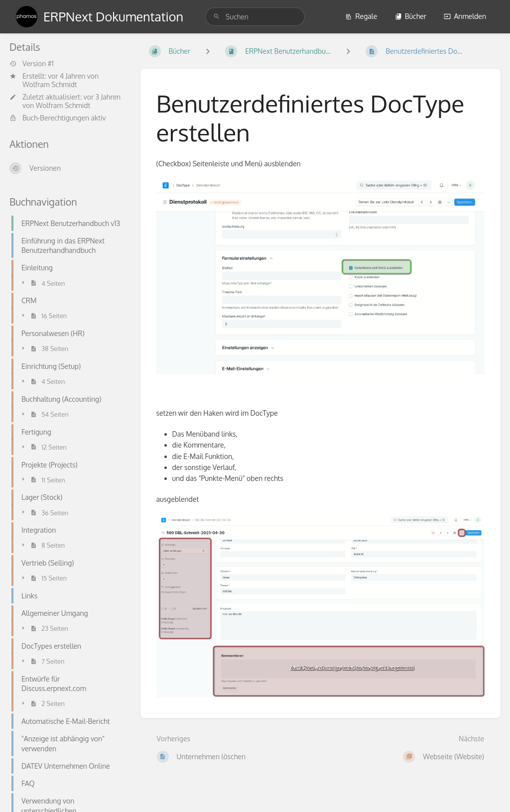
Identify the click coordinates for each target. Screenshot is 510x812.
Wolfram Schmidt (50, 84)
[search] (255, 17)
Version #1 (32, 64)
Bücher (411, 16)
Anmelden (465, 16)
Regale (361, 16)
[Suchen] (217, 17)
